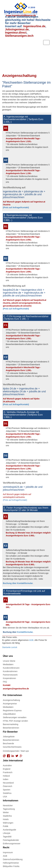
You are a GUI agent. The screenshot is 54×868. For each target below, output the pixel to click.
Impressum (8, 852)
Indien (6, 779)
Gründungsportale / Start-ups (16, 751)
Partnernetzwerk (10, 675)
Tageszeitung (9, 809)
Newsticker (8, 806)
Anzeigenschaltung (11, 700)
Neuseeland (8, 783)
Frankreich (8, 772)
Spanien (7, 790)
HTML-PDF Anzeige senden (15, 721)
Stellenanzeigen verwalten (15, 717)
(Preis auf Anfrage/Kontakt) (16, 207)
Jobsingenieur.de (17, 29)
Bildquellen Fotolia (11, 866)
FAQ (5, 682)
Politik (6, 826)
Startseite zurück (10, 647)
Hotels (6, 819)
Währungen (8, 823)
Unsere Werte (9, 661)
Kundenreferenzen (11, 668)
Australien (7, 765)
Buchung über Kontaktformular (18, 583)
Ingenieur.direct (16, 33)
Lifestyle (7, 833)
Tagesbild (7, 837)
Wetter (6, 812)
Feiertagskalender (11, 840)
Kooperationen (9, 678)
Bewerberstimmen (11, 728)
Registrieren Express (12, 710)
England (7, 769)
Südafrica (7, 793)
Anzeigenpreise (10, 704)
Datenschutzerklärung (13, 859)
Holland (6, 776)
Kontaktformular (25, 632)
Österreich (8, 786)
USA (5, 797)
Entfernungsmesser (12, 844)
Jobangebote (9, 737)
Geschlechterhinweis (12, 747)
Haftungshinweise (11, 863)
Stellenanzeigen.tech (19, 36)
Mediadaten (8, 664)
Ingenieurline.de (34, 26)
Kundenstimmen (10, 671)
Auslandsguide (10, 830)
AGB (31, 640)
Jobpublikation (9, 714)
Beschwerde (8, 743)
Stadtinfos (7, 816)
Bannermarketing (11, 724)
